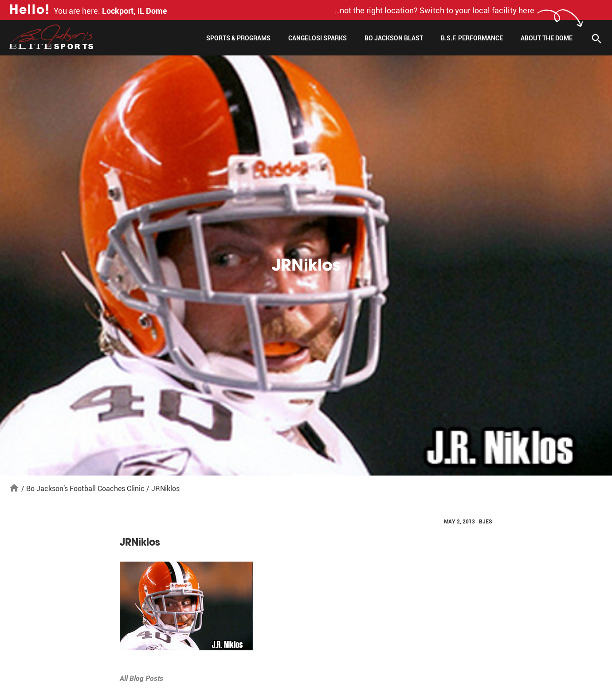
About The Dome (547, 38)
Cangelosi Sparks (318, 38)
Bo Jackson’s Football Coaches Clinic (85, 488)
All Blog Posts (141, 678)
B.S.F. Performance (472, 38)
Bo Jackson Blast (394, 38)
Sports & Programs (238, 38)
